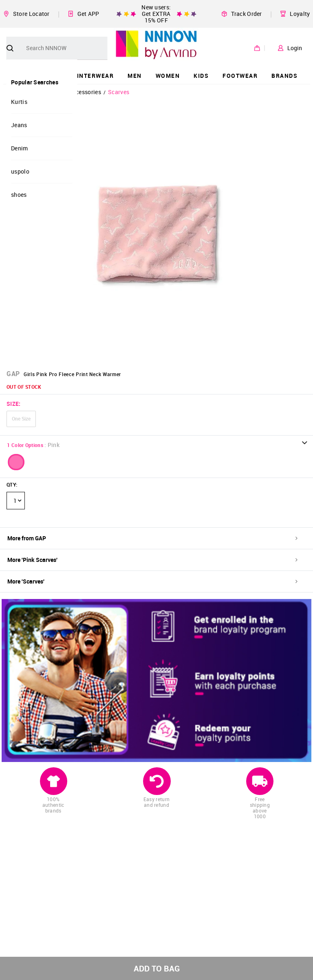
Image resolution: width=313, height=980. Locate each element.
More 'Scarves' (152, 581)
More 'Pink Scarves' (152, 560)
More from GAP (152, 538)
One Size (21, 418)
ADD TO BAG (157, 968)
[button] (16, 462)
